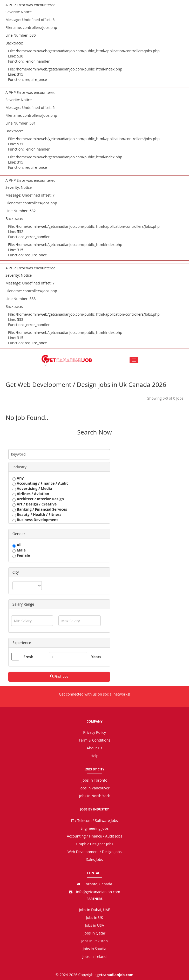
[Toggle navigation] (134, 360)
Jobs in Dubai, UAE (95, 910)
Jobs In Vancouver (95, 788)
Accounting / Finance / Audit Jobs (94, 836)
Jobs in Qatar (95, 933)
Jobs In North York (95, 796)
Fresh (28, 657)
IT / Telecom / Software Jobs (95, 820)
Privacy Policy (94, 732)
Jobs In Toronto (94, 780)
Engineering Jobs (95, 828)
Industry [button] (19, 467)
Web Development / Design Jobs (95, 852)
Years (93, 657)
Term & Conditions (95, 740)
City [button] (16, 572)
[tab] (59, 467)
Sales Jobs (95, 859)
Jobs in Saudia (95, 949)
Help (95, 756)
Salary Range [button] (23, 604)
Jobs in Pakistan (95, 941)
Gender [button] (19, 534)
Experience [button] (22, 643)
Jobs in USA (95, 925)
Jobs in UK (95, 917)
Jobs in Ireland (95, 956)
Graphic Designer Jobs (95, 844)
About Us (95, 748)
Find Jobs (59, 676)
